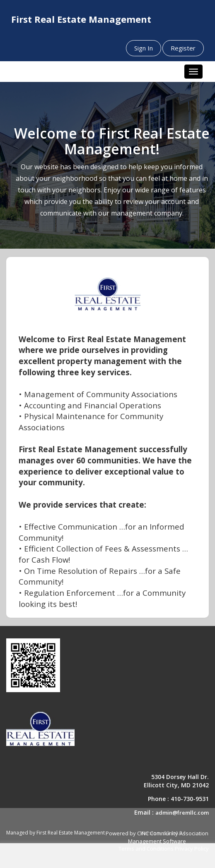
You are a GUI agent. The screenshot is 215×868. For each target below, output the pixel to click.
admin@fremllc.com (182, 813)
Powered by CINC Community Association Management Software (157, 837)
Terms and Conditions (146, 849)
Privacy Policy (192, 849)
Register (183, 48)
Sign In (144, 48)
